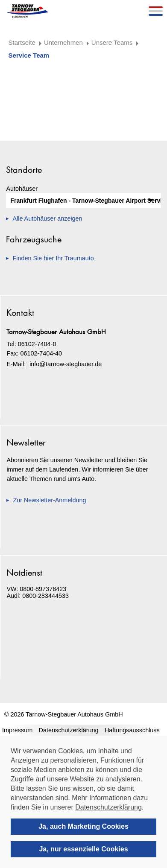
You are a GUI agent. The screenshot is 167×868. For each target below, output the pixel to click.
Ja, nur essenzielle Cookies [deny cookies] (83, 849)
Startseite (22, 42)
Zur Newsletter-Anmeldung (49, 500)
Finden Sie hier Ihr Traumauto (53, 258)
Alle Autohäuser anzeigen (47, 218)
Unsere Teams (112, 42)
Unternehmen (63, 42)
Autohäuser (22, 189)
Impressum (17, 730)
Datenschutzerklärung (69, 730)
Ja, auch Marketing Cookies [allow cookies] (83, 826)
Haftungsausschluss (132, 730)
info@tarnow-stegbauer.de (66, 364)
